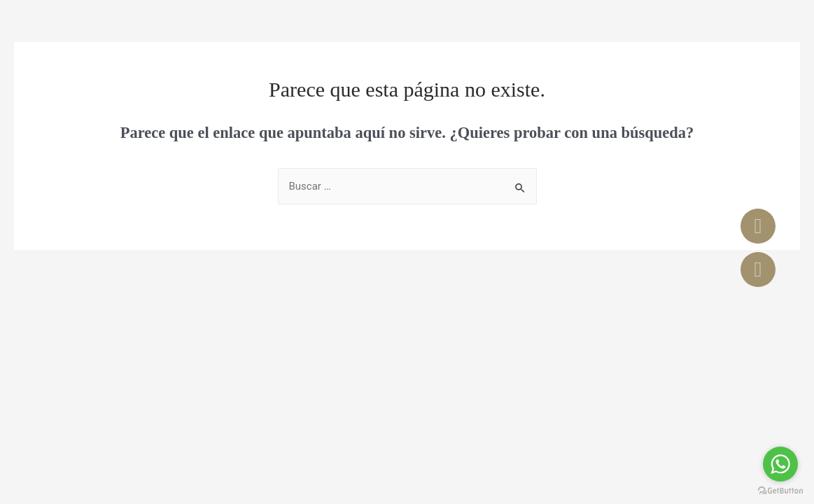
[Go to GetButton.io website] (780, 490)
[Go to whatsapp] (780, 464)
